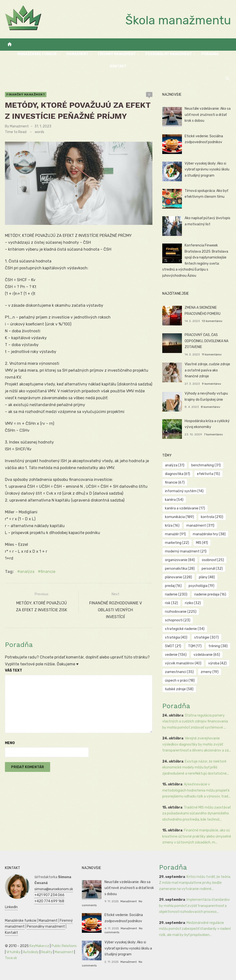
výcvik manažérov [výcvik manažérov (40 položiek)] (183, 663)
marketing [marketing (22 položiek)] (177, 543)
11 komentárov (212, 354)
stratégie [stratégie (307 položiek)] (206, 637)
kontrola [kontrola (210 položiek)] (212, 517)
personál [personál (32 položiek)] (212, 569)
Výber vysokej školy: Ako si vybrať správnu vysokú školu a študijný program (207, 169)
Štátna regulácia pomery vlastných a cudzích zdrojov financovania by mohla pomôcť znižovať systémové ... (195, 721)
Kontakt (118, 66)
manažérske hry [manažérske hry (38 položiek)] (209, 534)
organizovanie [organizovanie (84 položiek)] (180, 560)
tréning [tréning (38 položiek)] (218, 646)
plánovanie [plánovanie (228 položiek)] (178, 577)
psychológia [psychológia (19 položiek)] (201, 586)
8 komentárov (211, 407)
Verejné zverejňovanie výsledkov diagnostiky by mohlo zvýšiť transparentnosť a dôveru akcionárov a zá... (197, 744)
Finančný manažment (26, 94)
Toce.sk (11, 958)
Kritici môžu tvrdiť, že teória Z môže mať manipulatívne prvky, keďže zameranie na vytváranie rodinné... (195, 883)
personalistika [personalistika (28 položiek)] (180, 569)
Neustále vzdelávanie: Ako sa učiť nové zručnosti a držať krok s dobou (208, 115)
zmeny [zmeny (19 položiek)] (210, 672)
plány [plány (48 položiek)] (207, 577)
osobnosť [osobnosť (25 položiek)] (213, 560)
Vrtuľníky (14, 952)
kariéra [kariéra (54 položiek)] (174, 500)
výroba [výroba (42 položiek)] (217, 663)
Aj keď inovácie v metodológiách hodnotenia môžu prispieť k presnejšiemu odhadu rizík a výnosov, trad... (196, 790)
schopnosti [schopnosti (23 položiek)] (178, 620)
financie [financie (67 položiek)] (175, 482)
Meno (10, 743)
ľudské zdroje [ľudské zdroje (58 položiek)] (179, 689)
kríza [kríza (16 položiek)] (172, 526)
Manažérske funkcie (37, 54)
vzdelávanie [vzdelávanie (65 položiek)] (207, 655)
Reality (47, 952)
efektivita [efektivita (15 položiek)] (208, 474)
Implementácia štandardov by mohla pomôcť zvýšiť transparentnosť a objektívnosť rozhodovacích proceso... (194, 906)
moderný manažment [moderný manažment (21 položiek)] (186, 551)
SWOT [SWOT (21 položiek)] (173, 646)
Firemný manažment (117, 54)
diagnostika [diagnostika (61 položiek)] (177, 474)
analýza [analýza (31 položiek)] (175, 465)
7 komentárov (214, 434)
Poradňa (210, 54)
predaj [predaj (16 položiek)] (173, 586)
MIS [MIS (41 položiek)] (202, 543)
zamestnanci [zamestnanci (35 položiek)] (179, 672)
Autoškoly (31, 952)
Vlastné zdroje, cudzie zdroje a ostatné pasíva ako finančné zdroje (207, 370)
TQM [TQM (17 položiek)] (195, 646)
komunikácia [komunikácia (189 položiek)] (179, 517)
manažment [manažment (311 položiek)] (200, 526)
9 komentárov (212, 384)
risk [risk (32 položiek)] (171, 603)
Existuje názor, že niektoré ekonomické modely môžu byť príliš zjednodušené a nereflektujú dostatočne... (196, 767)
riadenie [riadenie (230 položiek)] (176, 594)
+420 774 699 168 (49, 901)
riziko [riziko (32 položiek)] (193, 603)
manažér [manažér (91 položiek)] (175, 534)
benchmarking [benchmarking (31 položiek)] (206, 465)
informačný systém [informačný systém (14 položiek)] (184, 491)
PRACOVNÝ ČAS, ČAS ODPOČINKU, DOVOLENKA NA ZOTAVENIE (206, 341)
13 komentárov (212, 321)
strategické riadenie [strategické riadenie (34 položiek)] (185, 629)
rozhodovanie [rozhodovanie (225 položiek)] (181, 612)
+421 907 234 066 (49, 895)
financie (48, 572)
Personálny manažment (169, 54)
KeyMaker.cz (39, 946)
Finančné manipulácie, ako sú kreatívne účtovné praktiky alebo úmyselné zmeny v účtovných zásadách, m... (197, 836)
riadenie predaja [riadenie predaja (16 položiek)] (210, 594)
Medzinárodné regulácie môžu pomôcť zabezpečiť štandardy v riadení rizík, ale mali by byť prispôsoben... (195, 929)
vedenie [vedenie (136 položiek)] (176, 655)
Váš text (14, 670)
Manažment (77, 54)
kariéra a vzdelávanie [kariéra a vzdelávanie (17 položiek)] (185, 508)
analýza (27, 572)
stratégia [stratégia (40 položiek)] (176, 637)
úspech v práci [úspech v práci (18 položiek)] (180, 681)
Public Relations (64, 946)
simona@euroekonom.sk (54, 889)
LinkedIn (11, 907)
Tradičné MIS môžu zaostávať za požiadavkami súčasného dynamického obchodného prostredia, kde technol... (196, 813)
